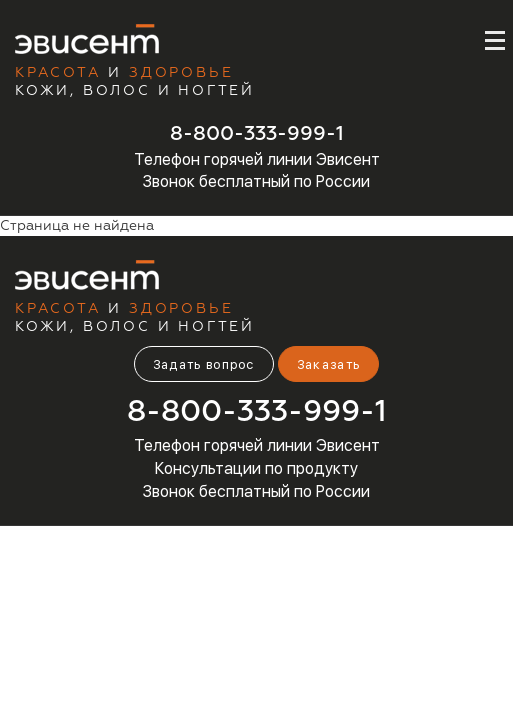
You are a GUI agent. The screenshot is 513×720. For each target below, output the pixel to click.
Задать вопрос (204, 364)
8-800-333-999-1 (257, 134)
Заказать (328, 364)
